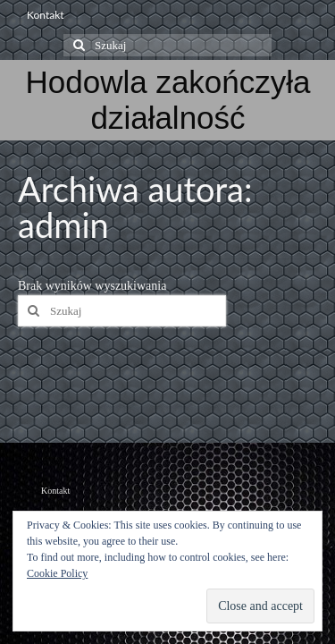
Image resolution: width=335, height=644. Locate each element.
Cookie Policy (57, 573)
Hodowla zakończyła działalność (167, 100)
